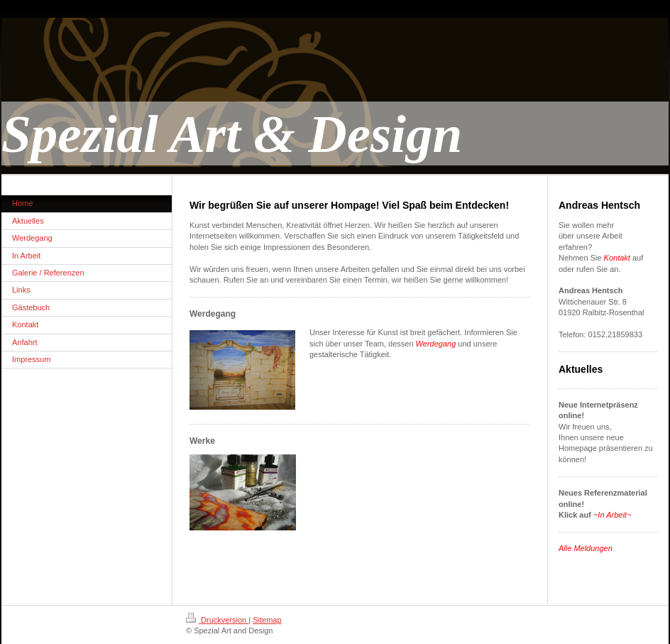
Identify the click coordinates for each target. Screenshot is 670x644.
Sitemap (267, 620)
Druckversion (217, 620)
